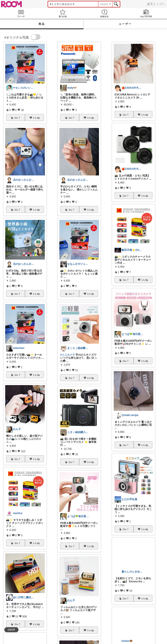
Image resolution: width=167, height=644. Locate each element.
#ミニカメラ (68, 355)
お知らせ (104, 13)
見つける (63, 13)
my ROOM (146, 13)
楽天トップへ (156, 4)
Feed (21, 13)
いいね (36, 118)
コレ (17, 118)
